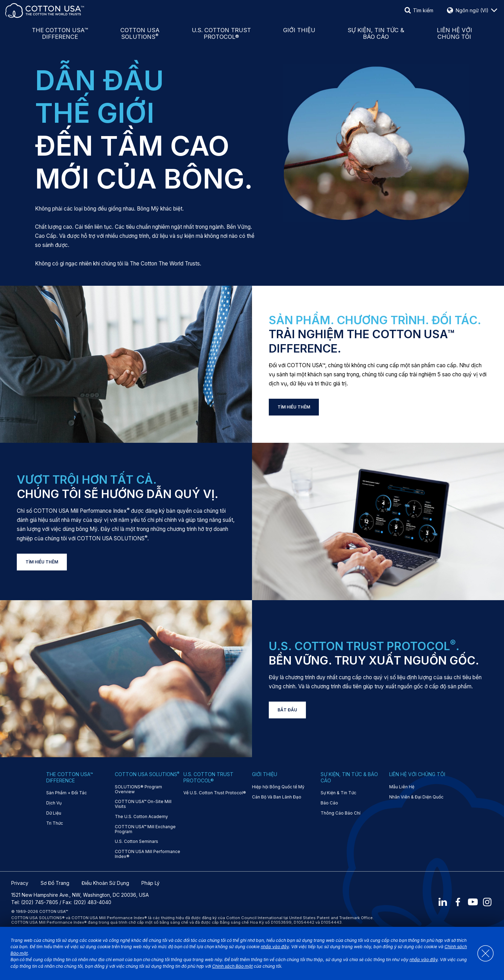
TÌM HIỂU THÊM (294, 407)
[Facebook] (458, 902)
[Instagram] (488, 902)
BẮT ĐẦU (287, 710)
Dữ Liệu (54, 813)
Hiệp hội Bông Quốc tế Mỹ (278, 787)
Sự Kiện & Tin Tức (338, 793)
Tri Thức (55, 823)
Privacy (20, 883)
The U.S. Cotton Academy (141, 817)
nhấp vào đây (275, 947)
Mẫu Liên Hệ (402, 787)
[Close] (482, 953)
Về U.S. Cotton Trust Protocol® (215, 793)
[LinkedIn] (443, 902)
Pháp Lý (150, 883)
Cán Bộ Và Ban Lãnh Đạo (277, 797)
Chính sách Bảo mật (232, 966)
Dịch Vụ (54, 803)
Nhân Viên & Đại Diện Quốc (416, 797)
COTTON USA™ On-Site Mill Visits (143, 804)
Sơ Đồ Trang (55, 883)
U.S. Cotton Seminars (136, 841)
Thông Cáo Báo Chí (341, 813)
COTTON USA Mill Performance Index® (148, 854)
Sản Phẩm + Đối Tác (66, 793)
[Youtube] (473, 902)
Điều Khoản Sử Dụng (105, 883)
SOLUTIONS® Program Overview (138, 789)
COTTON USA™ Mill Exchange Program (145, 829)
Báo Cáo (329, 803)
